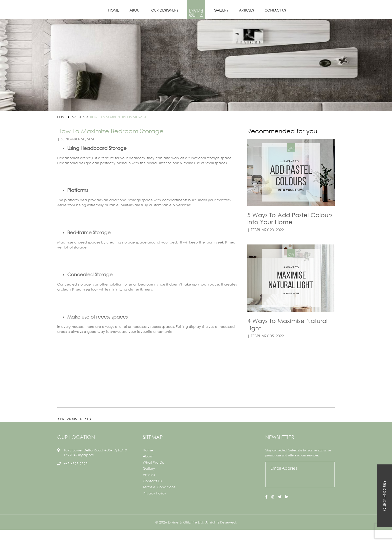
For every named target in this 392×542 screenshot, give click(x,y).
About (135, 10)
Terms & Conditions (159, 499)
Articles (246, 10)
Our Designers (165, 10)
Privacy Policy (154, 505)
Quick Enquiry (384, 496)
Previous (67, 419)
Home (114, 10)
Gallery (221, 10)
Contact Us (275, 10)
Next (86, 419)
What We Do (153, 475)
